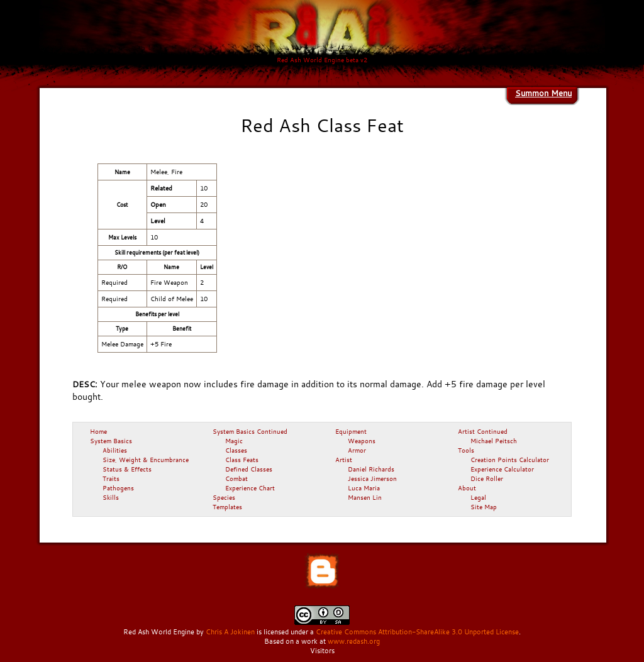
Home (98, 431)
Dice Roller (487, 478)
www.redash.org (354, 641)
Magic (234, 441)
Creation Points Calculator (510, 460)
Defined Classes (249, 469)
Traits (111, 478)
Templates (227, 507)
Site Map (484, 507)
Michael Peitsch (494, 441)
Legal (478, 497)
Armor (357, 450)
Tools (466, 450)
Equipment (351, 431)
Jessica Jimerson (372, 478)
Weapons (362, 441)
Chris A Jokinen (230, 632)
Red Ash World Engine (159, 632)
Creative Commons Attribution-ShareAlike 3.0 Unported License (417, 632)
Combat (236, 478)
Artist (344, 460)
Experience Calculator (502, 469)
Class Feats (242, 460)
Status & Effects (127, 469)
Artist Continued (483, 431)
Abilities (115, 450)
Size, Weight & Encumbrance (146, 460)
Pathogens (118, 488)
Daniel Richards (371, 469)
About (467, 488)
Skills (111, 497)
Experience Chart (250, 488)
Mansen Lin (365, 497)
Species (224, 497)
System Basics (111, 441)
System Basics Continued (250, 431)
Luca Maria (364, 488)
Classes (236, 450)
